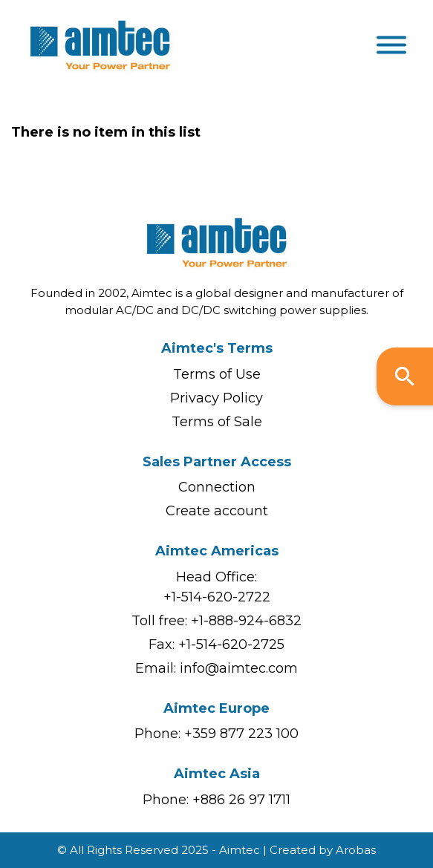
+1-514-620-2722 (217, 597)
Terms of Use (217, 374)
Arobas (356, 850)
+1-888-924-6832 (246, 621)
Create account (217, 511)
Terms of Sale (217, 422)
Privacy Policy (216, 398)
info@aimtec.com (239, 668)
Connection (217, 487)
